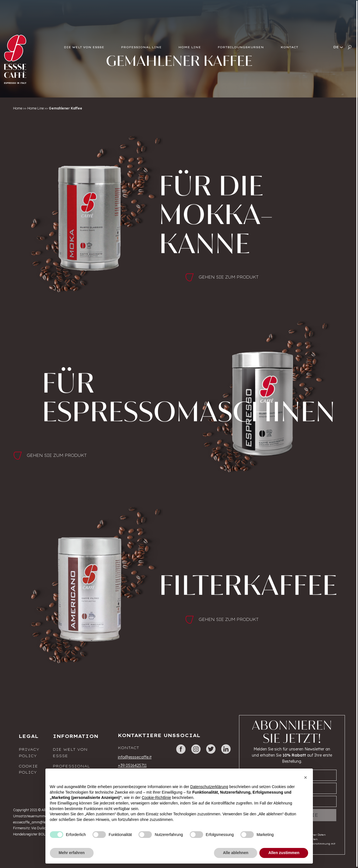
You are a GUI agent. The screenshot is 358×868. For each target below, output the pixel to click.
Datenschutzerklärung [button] (209, 787)
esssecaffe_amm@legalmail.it (37, 822)
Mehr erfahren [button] (72, 853)
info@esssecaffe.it (135, 757)
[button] (306, 777)
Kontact (128, 748)
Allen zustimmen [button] (284, 853)
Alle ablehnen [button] (236, 853)
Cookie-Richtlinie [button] (156, 798)
